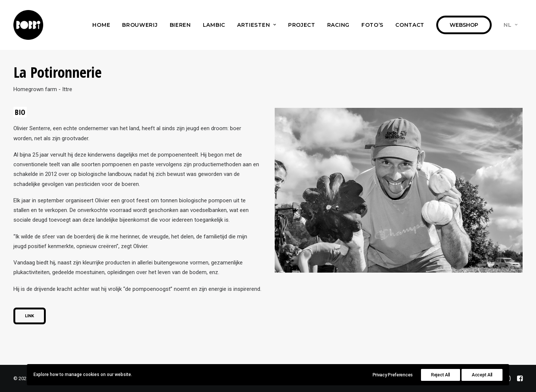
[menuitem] (101, 25)
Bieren (180, 25)
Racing (338, 25)
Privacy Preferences (393, 375)
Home (101, 25)
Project (302, 25)
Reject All (441, 375)
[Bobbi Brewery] (28, 25)
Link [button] (30, 316)
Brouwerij (140, 25)
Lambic (214, 25)
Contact (410, 25)
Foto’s (372, 25)
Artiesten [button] (257, 25)
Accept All (482, 375)
